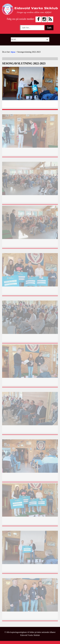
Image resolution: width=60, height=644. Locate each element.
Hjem (13, 52)
